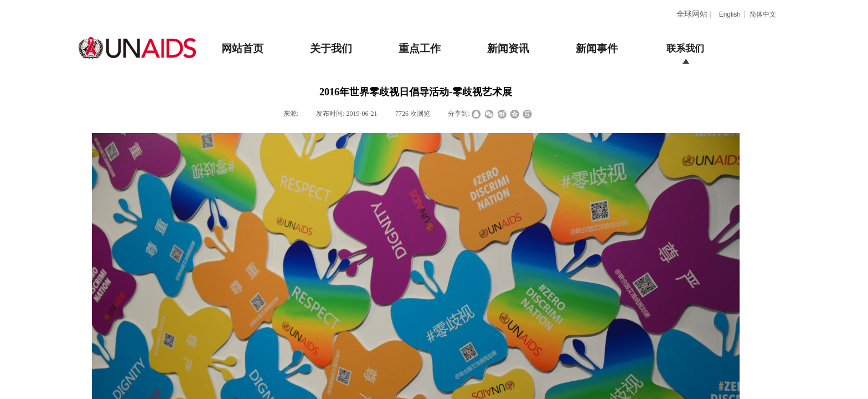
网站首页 (242, 48)
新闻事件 (597, 48)
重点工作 (420, 48)
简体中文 (763, 14)
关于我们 (331, 48)
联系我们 (685, 48)
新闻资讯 (508, 48)
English (730, 14)
